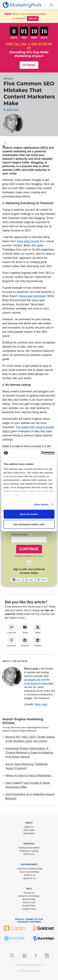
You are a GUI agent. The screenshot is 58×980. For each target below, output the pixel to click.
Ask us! (33, 18)
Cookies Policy (29, 909)
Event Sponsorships (29, 872)
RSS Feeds (29, 830)
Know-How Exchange (29, 896)
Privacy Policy (29, 906)
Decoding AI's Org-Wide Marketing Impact (29, 54)
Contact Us (29, 893)
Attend (29, 65)
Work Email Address (20, 535)
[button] (17, 579)
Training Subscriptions (29, 848)
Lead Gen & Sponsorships (29, 869)
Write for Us (30, 875)
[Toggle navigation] (51, 5)
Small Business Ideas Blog (39, 683)
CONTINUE (29, 549)
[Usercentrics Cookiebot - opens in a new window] (41, 453)
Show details (41, 504)
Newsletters (29, 833)
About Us (29, 827)
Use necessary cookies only (29, 524)
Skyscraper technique (32, 296)
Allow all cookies (29, 514)
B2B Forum (29, 854)
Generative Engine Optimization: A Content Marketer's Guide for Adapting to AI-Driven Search (29, 753)
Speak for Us (29, 878)
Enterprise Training (29, 851)
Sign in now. (38, 556)
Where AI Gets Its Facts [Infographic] (28, 776)
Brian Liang (13, 109)
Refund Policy (29, 899)
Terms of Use (29, 902)
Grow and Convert (28, 241)
